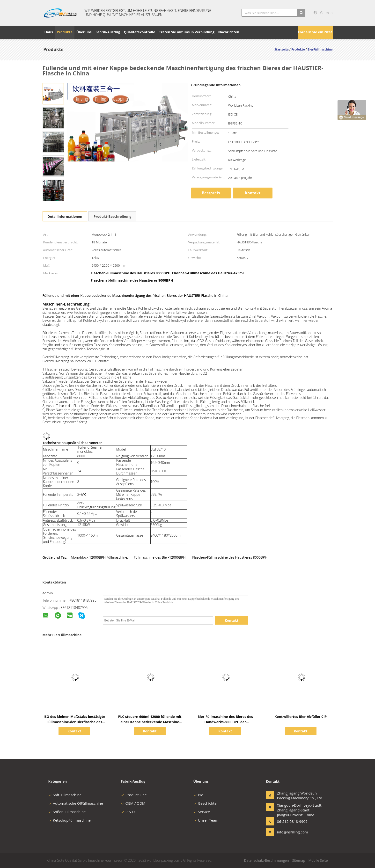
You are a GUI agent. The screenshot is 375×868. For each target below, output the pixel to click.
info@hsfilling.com (292, 832)
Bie (198, 795)
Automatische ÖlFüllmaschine (76, 803)
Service (202, 812)
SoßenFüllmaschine (67, 812)
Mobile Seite (318, 860)
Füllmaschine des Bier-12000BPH (160, 557)
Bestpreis (211, 193)
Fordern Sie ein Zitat (315, 32)
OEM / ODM (133, 803)
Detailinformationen (65, 216)
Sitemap (298, 860)
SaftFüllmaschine (65, 795)
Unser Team (206, 820)
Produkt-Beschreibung (112, 216)
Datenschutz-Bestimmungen (267, 860)
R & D (128, 812)
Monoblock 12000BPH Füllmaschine (99, 557)
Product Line (134, 795)
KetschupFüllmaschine (70, 820)
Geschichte (205, 803)
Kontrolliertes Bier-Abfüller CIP (301, 717)
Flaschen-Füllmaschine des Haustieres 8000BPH (230, 557)
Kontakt (253, 193)
